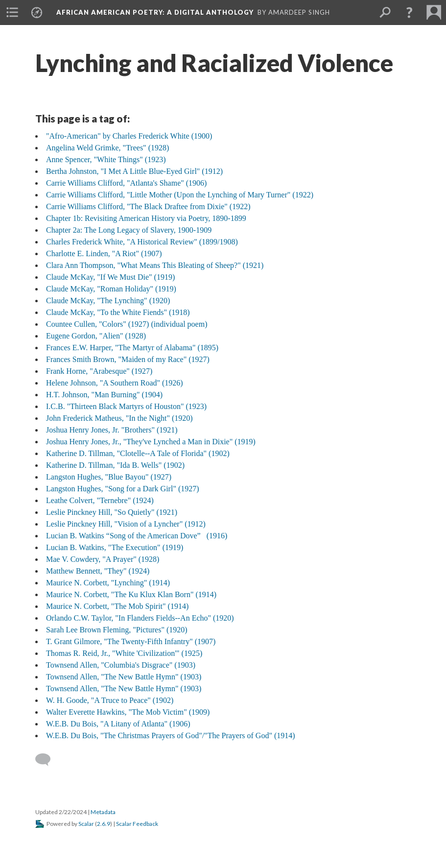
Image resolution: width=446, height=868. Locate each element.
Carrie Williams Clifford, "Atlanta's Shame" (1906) (126, 183)
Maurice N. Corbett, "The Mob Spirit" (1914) (117, 606)
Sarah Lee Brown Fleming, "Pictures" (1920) (117, 630)
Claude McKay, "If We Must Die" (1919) (110, 277)
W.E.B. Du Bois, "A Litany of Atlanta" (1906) (118, 724)
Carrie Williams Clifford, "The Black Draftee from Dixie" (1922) (148, 206)
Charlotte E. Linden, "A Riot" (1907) (104, 253)
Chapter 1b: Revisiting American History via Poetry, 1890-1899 (146, 218)
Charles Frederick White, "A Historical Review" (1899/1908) (142, 242)
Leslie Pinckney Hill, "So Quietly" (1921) (112, 512)
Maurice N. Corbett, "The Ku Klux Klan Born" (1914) (131, 594)
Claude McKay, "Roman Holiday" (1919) (111, 289)
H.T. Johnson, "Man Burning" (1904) (104, 395)
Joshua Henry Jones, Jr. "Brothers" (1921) (112, 430)
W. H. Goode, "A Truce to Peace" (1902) (110, 700)
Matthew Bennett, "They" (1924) (98, 571)
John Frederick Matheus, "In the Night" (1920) (119, 418)
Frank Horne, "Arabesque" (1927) (99, 371)
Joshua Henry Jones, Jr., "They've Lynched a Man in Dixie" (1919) (151, 442)
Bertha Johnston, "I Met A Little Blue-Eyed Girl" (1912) (134, 171)
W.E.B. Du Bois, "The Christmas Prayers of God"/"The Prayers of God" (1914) (171, 735)
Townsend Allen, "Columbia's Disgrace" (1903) (121, 665)
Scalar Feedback (137, 824)
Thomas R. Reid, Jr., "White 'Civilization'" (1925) (124, 653)
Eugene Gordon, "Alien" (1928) (96, 336)
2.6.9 (104, 824)
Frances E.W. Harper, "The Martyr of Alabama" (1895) (132, 348)
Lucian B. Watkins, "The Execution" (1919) (115, 547)
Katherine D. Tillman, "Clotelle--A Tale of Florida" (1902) (138, 453)
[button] (409, 12)
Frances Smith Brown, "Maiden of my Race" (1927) (128, 359)
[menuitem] (12, 12)
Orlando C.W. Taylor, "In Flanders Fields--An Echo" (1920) (140, 618)
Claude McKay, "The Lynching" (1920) (108, 301)
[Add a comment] (47, 760)
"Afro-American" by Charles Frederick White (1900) (129, 136)
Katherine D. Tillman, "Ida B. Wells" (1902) (115, 465)
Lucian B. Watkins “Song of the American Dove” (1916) (137, 536)
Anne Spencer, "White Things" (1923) (106, 159)
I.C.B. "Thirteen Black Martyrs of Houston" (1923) (126, 406)
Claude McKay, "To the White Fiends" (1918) (118, 312)
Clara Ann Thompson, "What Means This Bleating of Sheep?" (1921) (155, 265)
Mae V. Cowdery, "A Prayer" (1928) (103, 559)
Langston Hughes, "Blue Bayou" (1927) (109, 477)
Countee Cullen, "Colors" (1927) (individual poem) (127, 324)
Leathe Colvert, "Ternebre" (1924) (100, 500)
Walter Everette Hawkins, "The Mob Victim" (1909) (128, 712)
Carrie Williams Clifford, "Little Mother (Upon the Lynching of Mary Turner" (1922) (180, 195)
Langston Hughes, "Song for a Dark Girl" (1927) (123, 489)
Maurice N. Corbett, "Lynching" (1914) (108, 583)
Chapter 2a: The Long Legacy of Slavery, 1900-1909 (129, 230)
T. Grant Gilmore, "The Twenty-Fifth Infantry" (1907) (131, 641)
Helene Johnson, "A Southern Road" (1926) (115, 383)
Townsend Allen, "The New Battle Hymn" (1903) (124, 677)
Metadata (103, 812)
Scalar (86, 824)
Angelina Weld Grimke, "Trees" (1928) (107, 148)
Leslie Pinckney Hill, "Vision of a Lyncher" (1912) (126, 524)
